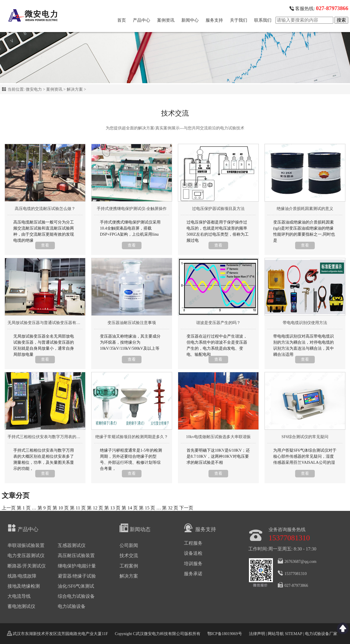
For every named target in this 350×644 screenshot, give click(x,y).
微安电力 (34, 89)
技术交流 (129, 555)
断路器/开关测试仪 (27, 566)
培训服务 (193, 564)
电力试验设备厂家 (321, 634)
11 (78, 508)
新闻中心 (190, 20)
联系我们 (263, 20)
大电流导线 (19, 596)
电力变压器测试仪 (26, 555)
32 (170, 508)
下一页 (186, 508)
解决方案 (75, 89)
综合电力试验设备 (76, 596)
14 (130, 508)
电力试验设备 (72, 606)
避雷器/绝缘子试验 (77, 576)
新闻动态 (135, 528)
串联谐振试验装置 (26, 545)
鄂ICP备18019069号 (225, 634)
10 (61, 508)
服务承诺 (193, 574)
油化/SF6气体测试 (76, 586)
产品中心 (142, 20)
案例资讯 (166, 20)
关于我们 (239, 20)
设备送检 (193, 553)
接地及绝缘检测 (24, 586)
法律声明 (257, 634)
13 (112, 508)
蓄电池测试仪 (21, 606)
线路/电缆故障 (22, 576)
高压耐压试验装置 (76, 555)
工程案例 (129, 566)
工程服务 (193, 543)
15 (147, 508)
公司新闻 (129, 545)
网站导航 (276, 634)
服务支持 (214, 20)
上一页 (9, 508)
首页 (122, 20)
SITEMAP (293, 634)
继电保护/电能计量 (77, 566)
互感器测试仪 (72, 545)
